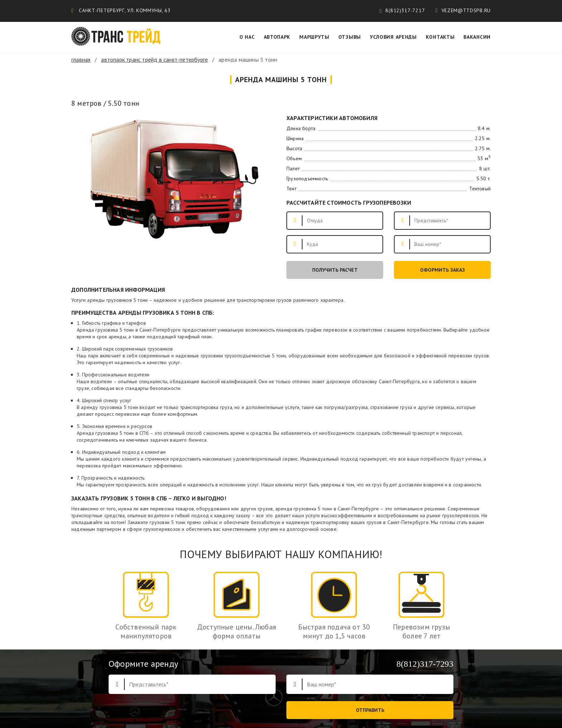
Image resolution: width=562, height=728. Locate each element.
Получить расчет (335, 270)
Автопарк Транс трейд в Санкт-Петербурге (154, 60)
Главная (81, 60)
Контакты (440, 37)
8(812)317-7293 (425, 664)
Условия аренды (393, 37)
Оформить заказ (442, 270)
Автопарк (277, 37)
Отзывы (350, 37)
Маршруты (314, 37)
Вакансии (477, 37)
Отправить (370, 710)
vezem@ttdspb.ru (463, 10)
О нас (247, 37)
